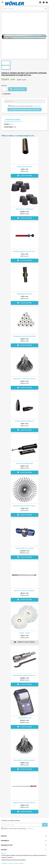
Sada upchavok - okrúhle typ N (25, 209)
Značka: (7, 124)
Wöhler (11, 124)
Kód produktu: (9, 127)
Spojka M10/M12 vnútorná (24, 167)
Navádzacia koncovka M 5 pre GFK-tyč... (24, 803)
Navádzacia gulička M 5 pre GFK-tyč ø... (24, 251)
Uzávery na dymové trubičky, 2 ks (24, 421)
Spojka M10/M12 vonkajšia (25, 294)
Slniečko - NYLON (25, 633)
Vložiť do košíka (17, 89)
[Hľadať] (24, 8)
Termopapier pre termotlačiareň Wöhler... (24, 336)
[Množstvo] (3, 89)
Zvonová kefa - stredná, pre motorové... (25, 379)
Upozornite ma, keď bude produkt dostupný (24, 109)
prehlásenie (37, 106)
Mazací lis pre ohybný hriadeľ (25, 463)
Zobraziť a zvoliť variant (24, 642)
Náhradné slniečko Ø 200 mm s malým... (25, 506)
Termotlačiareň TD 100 (25, 718)
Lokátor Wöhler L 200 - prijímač (25, 548)
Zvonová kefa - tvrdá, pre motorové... (25, 760)
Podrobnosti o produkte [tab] (13, 119)
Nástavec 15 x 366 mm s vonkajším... (25, 591)
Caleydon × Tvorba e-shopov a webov (12, 863)
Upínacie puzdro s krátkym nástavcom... (25, 675)
